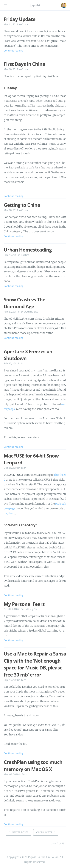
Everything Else (29, 312)
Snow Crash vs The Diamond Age (24, 303)
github (10, 513)
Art (23, 364)
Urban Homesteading (28, 250)
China (25, 24)
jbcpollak (35, 5)
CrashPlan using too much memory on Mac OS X (33, 766)
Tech (24, 468)
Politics (25, 255)
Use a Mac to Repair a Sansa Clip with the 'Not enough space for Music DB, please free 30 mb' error (35, 664)
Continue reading (14, 51)
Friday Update (19, 19)
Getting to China (22, 205)
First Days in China (24, 64)
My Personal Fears (24, 604)
